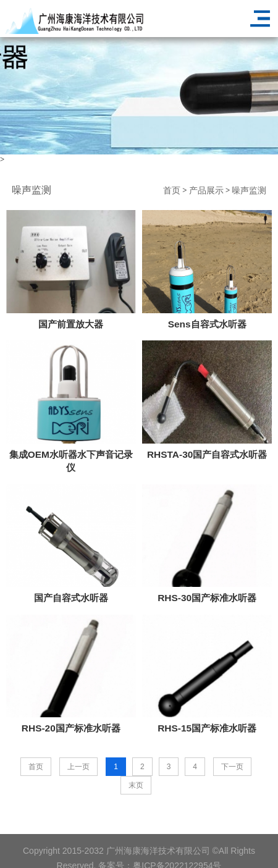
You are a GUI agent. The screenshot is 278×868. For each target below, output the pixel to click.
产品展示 (206, 191)
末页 (136, 785)
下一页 (232, 767)
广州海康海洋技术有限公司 (158, 860)
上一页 (78, 767)
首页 (172, 191)
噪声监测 (249, 191)
